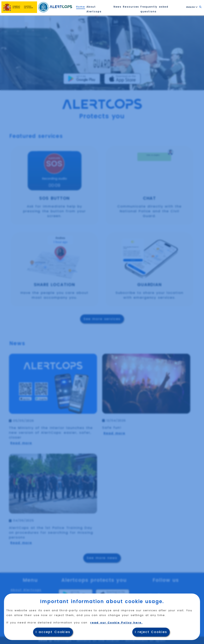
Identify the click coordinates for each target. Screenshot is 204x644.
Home (81, 7)
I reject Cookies (151, 632)
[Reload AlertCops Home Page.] (61, 7)
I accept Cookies (53, 632)
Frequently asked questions (154, 9)
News (118, 7)
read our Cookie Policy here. (116, 623)
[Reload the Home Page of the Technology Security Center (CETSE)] (44, 6)
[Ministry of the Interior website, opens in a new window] (19, 7)
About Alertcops (94, 9)
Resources (131, 7)
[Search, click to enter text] (200, 7)
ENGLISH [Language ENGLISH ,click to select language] (192, 7)
